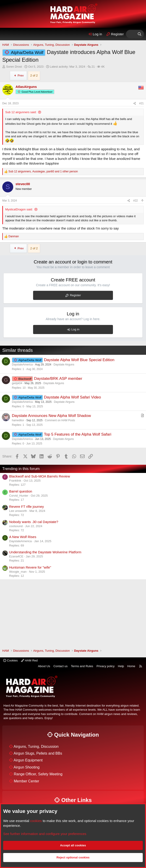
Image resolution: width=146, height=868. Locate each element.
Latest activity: (67, 67)
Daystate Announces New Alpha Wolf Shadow (51, 416)
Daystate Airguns (64, 365)
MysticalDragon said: (19, 209)
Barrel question (21, 491)
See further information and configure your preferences (45, 834)
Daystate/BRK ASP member (58, 379)
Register (75, 295)
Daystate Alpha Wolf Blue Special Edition (79, 360)
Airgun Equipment (28, 760)
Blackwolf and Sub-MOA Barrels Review (40, 476)
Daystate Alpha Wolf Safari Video (73, 397)
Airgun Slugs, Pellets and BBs (38, 753)
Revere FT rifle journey (26, 507)
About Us (44, 666)
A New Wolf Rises (23, 537)
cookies (36, 821)
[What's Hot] (130, 34)
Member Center (26, 781)
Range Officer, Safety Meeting (38, 774)
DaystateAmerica (22, 365)
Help (121, 666)
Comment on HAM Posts (60, 420)
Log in (75, 329)
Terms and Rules (82, 666)
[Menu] (7, 34)
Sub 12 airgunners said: (21, 112)
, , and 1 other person (43, 171)
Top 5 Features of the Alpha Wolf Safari (77, 434)
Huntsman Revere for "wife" (30, 567)
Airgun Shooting (27, 767)
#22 (136, 201)
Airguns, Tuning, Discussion (36, 747)
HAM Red (29, 660)
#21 (141, 103)
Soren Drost (14, 67)
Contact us (60, 666)
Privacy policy (106, 666)
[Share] (135, 103)
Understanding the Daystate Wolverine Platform (45, 552)
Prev (18, 75)
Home (131, 666)
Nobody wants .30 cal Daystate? (34, 522)
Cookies (10, 660)
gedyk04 (17, 383)
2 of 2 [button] (34, 75)
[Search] (139, 34)
